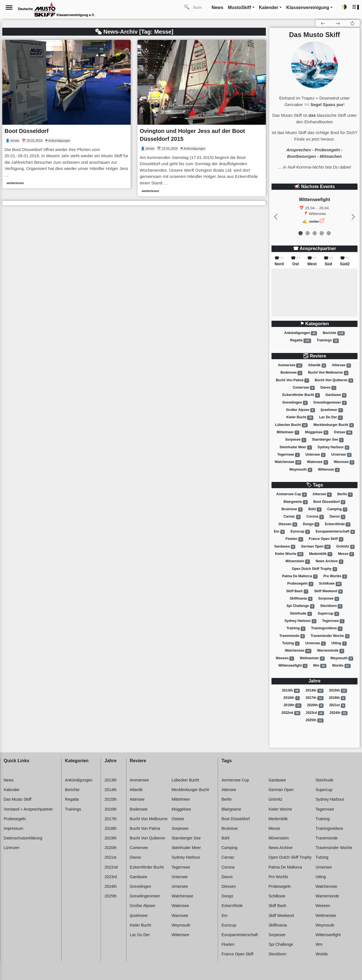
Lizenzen (12, 848)
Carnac (292, 517)
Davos (328, 388)
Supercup (328, 614)
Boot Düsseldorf (27, 131)
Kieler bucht (300, 417)
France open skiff (326, 539)
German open (316, 547)
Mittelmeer (288, 432)
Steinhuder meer (296, 447)
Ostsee (343, 432)
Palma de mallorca (300, 576)
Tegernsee (289, 455)
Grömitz (345, 547)
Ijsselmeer (332, 410)
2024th (339, 713)
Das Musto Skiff (18, 799)
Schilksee (330, 584)
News (9, 780)
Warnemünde (331, 651)
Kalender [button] (269, 7)
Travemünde (292, 636)
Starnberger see (328, 440)
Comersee (304, 388)
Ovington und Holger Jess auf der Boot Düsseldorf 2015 (192, 135)
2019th (293, 705)
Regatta (301, 341)
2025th (314, 720)
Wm (320, 666)
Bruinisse (292, 509)
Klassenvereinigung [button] (308, 7)
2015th (338, 691)
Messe (346, 554)
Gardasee (336, 395)
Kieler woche (289, 554)
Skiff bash (297, 591)
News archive (329, 561)
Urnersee (341, 455)
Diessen (288, 524)
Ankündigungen (301, 333)
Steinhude (301, 614)
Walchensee (288, 462)
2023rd (315, 713)
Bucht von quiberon (334, 380)
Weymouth (301, 470)
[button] (356, 7)
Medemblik (321, 554)
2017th (314, 698)
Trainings (328, 341)
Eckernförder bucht (301, 395)
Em (280, 532)
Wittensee (329, 470)
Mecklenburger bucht (334, 425)
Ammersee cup (292, 494)
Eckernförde (338, 524)
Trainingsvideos (327, 628)
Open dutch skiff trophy (315, 569)
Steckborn (331, 606)
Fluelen (294, 539)
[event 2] (315, 233)
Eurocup (300, 532)
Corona (315, 517)
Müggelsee (316, 432)
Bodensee (291, 373)
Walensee (317, 462)
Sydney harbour (334, 447)
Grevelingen (295, 403)
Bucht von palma (292, 380)
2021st (337, 705)
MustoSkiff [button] (240, 7)
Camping (337, 509)
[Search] (199, 7)
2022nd (291, 713)
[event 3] (322, 233)
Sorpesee (296, 440)
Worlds (341, 666)
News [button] (217, 7)
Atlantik (317, 365)
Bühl (315, 509)
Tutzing (291, 643)
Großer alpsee (300, 410)
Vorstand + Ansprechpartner (28, 809)
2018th (337, 698)
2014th (314, 691)
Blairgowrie (296, 502)
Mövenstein (298, 561)
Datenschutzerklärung (23, 838)
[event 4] (329, 233)
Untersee (315, 455)
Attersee (341, 365)
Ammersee (290, 365)
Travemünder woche (330, 636)
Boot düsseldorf (329, 502)
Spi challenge (300, 606)
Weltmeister (312, 658)
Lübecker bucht (292, 425)
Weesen (285, 658)
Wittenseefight (293, 666)
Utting (339, 643)
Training (296, 628)
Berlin (345, 494)
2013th (291, 691)
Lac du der (331, 417)
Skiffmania (301, 599)
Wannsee (344, 462)
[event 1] (308, 233)
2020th (315, 705)
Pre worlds (335, 576)
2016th (292, 698)
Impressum (13, 828)
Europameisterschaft (335, 532)
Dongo (311, 524)
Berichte (334, 333)
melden (314, 222)
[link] (66, 114)
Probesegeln (300, 584)
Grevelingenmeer (330, 403)
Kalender (12, 790)
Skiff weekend (328, 591)
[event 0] (300, 233)
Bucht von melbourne (328, 373)
